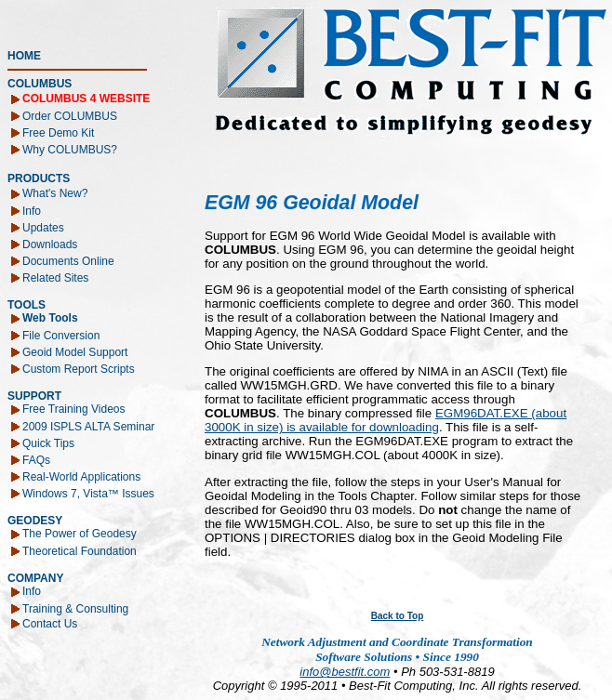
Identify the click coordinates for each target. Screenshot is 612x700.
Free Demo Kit (58, 132)
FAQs (36, 459)
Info (32, 210)
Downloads (50, 244)
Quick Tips (48, 442)
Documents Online (68, 260)
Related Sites (55, 277)
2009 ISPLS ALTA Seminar (88, 426)
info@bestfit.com (345, 672)
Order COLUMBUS (70, 115)
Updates (43, 227)
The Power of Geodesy (80, 534)
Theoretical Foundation (80, 550)
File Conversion (61, 335)
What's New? (55, 193)
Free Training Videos (74, 409)
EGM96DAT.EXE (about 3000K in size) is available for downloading (386, 420)
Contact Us (50, 623)
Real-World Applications (81, 476)
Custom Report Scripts (79, 368)
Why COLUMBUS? (70, 149)
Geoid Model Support (75, 351)
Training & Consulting (75, 608)
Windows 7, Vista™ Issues (88, 493)
